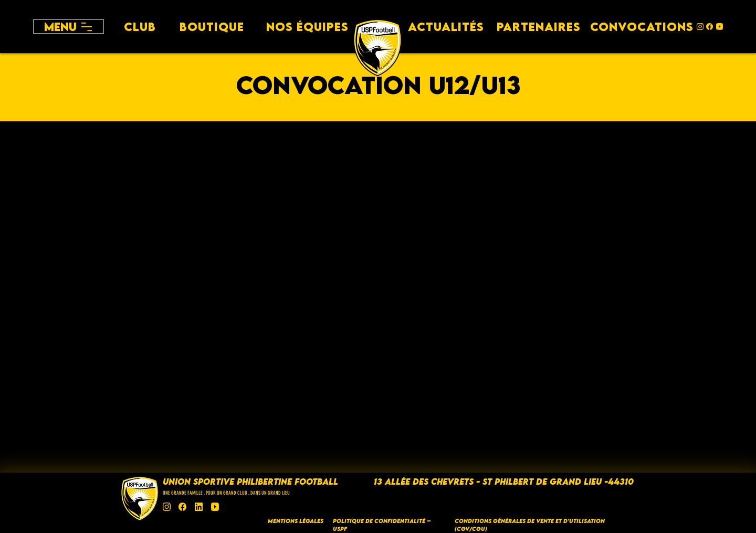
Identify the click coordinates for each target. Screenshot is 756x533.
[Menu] (69, 27)
